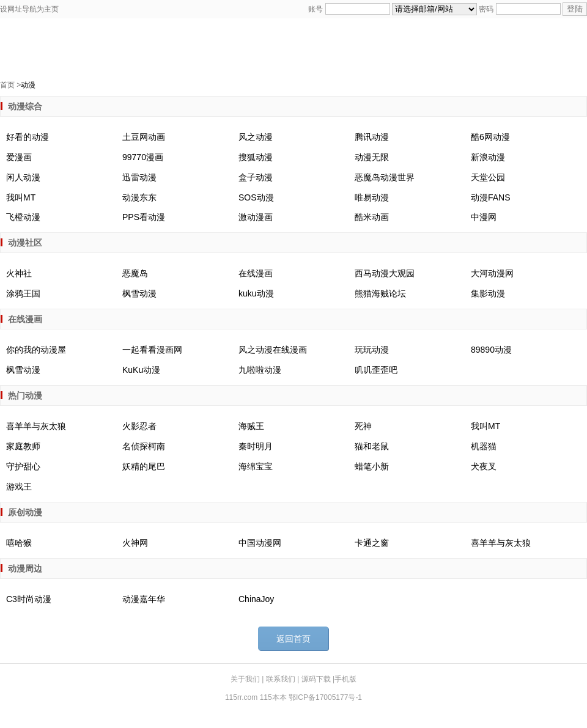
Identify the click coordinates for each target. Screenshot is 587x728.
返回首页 (293, 639)
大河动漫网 (492, 273)
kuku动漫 (256, 293)
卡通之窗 (372, 543)
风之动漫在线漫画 (273, 350)
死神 (363, 426)
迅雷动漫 (139, 177)
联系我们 (282, 679)
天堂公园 (488, 177)
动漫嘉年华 (144, 599)
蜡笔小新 (372, 466)
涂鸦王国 (23, 293)
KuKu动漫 (141, 370)
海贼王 (251, 426)
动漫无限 (372, 157)
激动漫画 (256, 217)
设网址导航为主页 (29, 9)
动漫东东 (139, 197)
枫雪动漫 (139, 293)
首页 (7, 85)
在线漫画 (256, 273)
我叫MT (21, 197)
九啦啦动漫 (260, 370)
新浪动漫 (488, 157)
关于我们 (246, 679)
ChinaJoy (256, 599)
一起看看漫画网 (152, 350)
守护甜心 (23, 466)
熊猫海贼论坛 (380, 293)
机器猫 (484, 446)
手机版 (345, 679)
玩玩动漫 (372, 350)
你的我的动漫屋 (36, 350)
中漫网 (484, 217)
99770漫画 (143, 157)
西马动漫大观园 (385, 273)
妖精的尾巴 (144, 466)
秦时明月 (256, 446)
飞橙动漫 (23, 217)
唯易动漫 (372, 197)
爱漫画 (19, 157)
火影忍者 (139, 426)
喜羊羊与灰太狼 (36, 426)
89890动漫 (491, 350)
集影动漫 (488, 293)
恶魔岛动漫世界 (385, 177)
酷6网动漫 (490, 137)
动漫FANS (491, 197)
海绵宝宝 (256, 466)
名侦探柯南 (144, 446)
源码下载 (317, 679)
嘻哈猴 (19, 543)
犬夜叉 (484, 466)
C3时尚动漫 (29, 599)
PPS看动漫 (144, 217)
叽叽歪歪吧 (376, 370)
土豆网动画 (144, 137)
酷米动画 (372, 217)
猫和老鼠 (372, 446)
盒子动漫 (256, 177)
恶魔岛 (135, 273)
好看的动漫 (28, 137)
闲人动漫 (23, 177)
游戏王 (19, 487)
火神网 (135, 543)
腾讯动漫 (372, 137)
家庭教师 (23, 446)
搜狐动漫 (256, 157)
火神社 (19, 273)
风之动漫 (256, 137)
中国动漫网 (260, 543)
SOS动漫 (256, 197)
